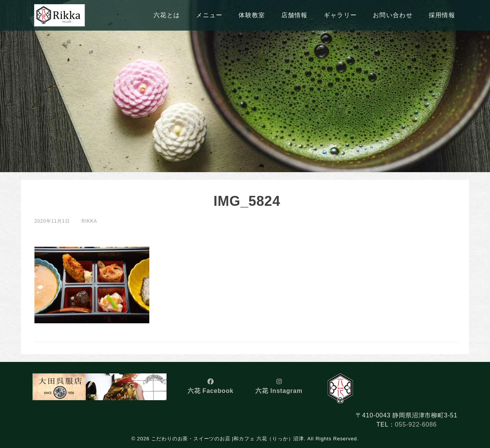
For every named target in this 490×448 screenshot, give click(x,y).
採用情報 (442, 15)
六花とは (167, 15)
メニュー (209, 15)
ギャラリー (340, 15)
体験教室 (252, 15)
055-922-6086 (416, 424)
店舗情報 (295, 15)
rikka (89, 221)
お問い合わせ (393, 15)
